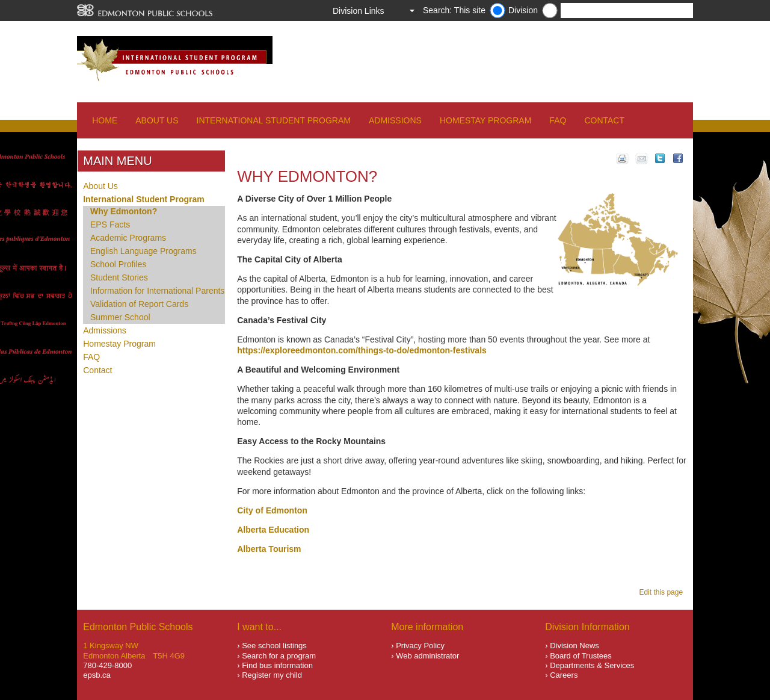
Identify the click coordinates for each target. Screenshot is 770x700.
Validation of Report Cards (139, 304)
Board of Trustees (581, 656)
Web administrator (427, 656)
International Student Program (274, 120)
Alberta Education (273, 530)
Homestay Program (485, 120)
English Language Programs (143, 251)
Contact (604, 120)
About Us (157, 120)
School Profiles (118, 264)
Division (523, 10)
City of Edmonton (272, 510)
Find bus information (277, 665)
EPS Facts (110, 225)
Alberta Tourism (269, 549)
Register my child (272, 675)
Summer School (120, 317)
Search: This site (454, 10)
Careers (564, 675)
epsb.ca (97, 675)
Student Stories (119, 277)
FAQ (558, 120)
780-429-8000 (107, 665)
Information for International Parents (157, 291)
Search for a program (279, 656)
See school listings (274, 646)
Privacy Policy (420, 646)
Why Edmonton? (124, 211)
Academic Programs (128, 238)
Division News (574, 646)
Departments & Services (592, 665)
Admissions (395, 120)
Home (105, 120)
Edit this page (663, 592)
